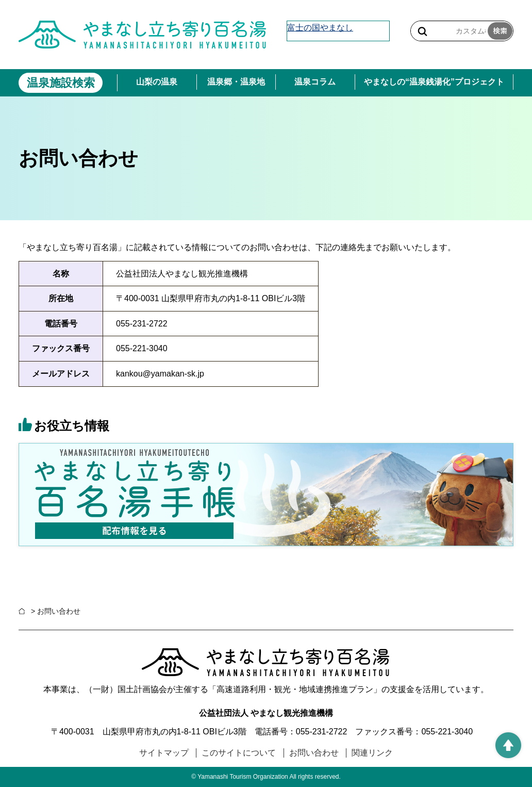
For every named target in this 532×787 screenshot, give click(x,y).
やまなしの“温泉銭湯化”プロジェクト (434, 82)
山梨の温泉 (157, 82)
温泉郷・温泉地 (236, 82)
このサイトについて (239, 753)
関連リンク (372, 753)
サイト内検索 (422, 31)
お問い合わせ (314, 753)
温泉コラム (315, 82)
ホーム (24, 611)
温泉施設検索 (61, 83)
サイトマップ (164, 753)
